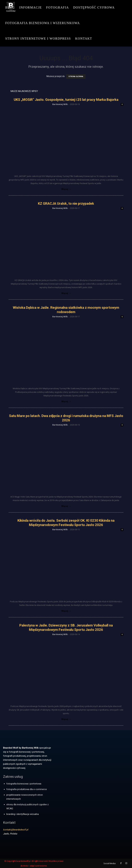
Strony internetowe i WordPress (38, 39)
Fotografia (57, 7)
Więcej (66, 189)
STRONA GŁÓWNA (76, 76)
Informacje (31, 7)
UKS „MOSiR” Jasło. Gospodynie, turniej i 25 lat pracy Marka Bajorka (66, 100)
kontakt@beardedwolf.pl (16, 830)
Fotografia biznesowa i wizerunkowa (43, 23)
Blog (10, 7)
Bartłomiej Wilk (60, 104)
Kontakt (84, 39)
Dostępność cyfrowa (94, 7)
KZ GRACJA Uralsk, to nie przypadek (66, 204)
